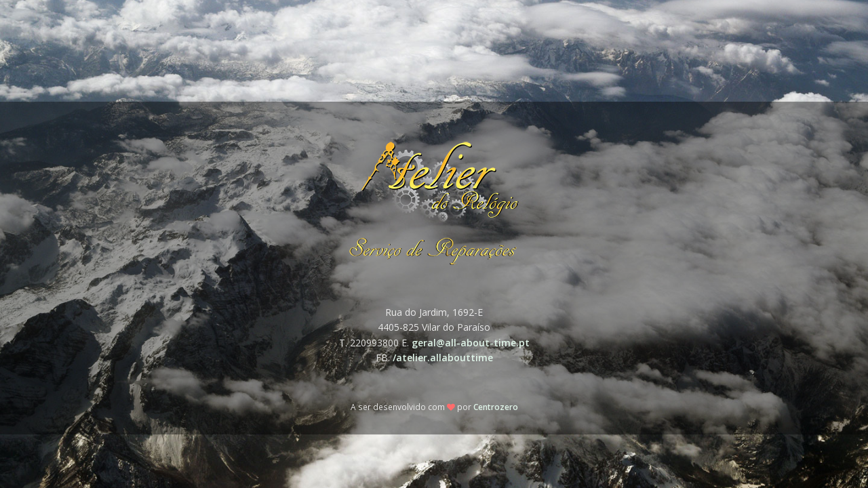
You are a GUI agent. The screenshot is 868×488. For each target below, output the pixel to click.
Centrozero (496, 407)
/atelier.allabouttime (443, 358)
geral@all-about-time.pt (471, 343)
